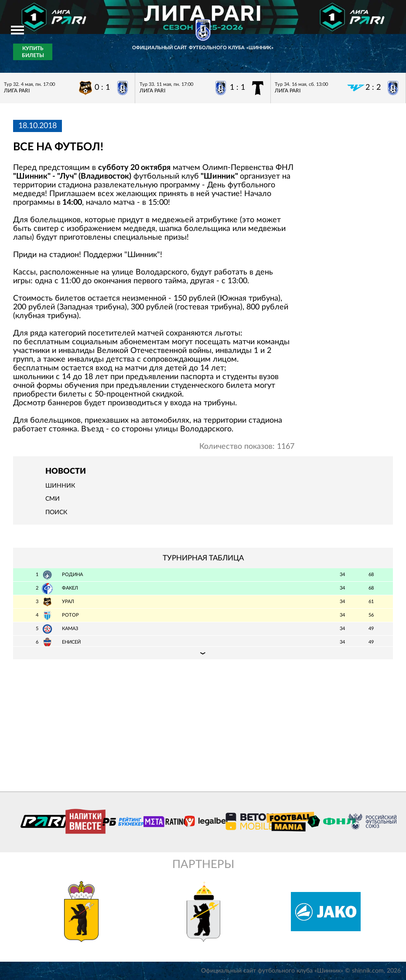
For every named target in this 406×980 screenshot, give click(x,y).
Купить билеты (33, 52)
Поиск (56, 512)
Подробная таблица (203, 653)
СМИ (53, 499)
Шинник (60, 486)
